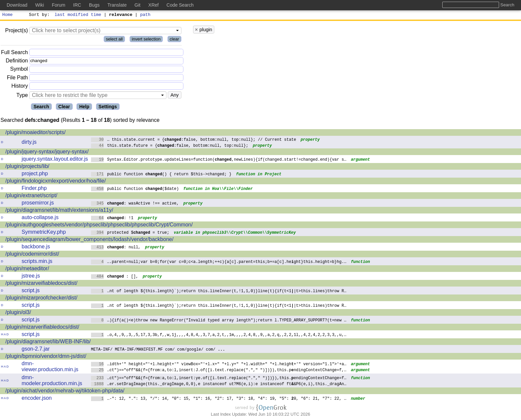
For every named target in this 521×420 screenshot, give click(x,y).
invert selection (146, 40)
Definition (17, 62)
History (20, 87)
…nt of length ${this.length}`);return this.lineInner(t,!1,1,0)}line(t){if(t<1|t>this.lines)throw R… (219, 292)
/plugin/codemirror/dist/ (32, 255)
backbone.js (36, 248)
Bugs (94, 5)
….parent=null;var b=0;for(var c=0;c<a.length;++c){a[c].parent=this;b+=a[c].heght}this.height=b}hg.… (219, 262)
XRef (153, 5)
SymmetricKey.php (44, 233)
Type (22, 96)
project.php (35, 174)
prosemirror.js (38, 204)
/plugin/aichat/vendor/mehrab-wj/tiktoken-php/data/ (65, 392)
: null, (116, 248)
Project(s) (16, 31)
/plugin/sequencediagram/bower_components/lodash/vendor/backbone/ (89, 240)
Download (17, 5)
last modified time (78, 15)
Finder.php (34, 189)
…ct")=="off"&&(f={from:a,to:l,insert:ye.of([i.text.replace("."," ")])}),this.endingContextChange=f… (219, 379)
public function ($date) (135, 189)
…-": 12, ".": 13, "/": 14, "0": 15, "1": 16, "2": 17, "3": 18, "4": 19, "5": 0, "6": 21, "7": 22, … (219, 399)
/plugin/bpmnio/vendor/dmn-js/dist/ (46, 357)
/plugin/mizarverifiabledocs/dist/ (42, 328)
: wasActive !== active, (135, 204)
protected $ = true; (130, 233)
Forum (58, 5)
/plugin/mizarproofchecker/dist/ (41, 299)
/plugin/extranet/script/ (31, 196)
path (145, 15)
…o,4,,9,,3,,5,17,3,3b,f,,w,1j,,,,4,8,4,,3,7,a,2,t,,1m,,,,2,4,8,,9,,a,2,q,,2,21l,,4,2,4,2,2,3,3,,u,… (219, 336)
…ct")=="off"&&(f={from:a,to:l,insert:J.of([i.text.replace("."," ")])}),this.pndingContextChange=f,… (219, 371)
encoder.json (37, 399)
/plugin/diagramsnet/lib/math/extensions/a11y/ (59, 211)
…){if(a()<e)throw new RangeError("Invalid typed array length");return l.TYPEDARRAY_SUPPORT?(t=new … (219, 321)
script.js (31, 291)
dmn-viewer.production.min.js (50, 367)
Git (138, 5)
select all (114, 40)
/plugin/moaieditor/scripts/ (35, 133)
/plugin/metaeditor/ (27, 269)
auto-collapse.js (40, 218)
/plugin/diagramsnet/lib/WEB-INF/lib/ (48, 342)
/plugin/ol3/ (18, 313)
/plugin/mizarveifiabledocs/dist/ (41, 284)
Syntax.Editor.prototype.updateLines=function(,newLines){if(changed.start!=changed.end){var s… (219, 160)
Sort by (38, 15)
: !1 (112, 219)
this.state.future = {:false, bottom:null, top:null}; (170, 146)
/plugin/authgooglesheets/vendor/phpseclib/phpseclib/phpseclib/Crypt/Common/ (99, 226)
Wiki (40, 5)
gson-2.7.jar (36, 350)
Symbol (19, 70)
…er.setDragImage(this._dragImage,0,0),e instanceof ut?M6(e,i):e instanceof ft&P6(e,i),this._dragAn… (219, 385)
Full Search (14, 53)
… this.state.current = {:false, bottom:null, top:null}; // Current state (194, 140)
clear (174, 40)
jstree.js (31, 277)
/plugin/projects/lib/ (27, 167)
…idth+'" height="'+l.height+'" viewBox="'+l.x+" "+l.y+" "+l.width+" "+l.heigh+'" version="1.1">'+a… (219, 365)
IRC (77, 5)
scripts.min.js (37, 262)
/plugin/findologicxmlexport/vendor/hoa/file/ (55, 182)
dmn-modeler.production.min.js (52, 381)
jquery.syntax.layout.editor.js (55, 160)
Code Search (180, 5)
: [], (115, 277)
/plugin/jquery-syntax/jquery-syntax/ (47, 153)
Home (7, 15)
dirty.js (29, 143)
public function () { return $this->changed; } (161, 175)
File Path (17, 79)
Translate (117, 5)
